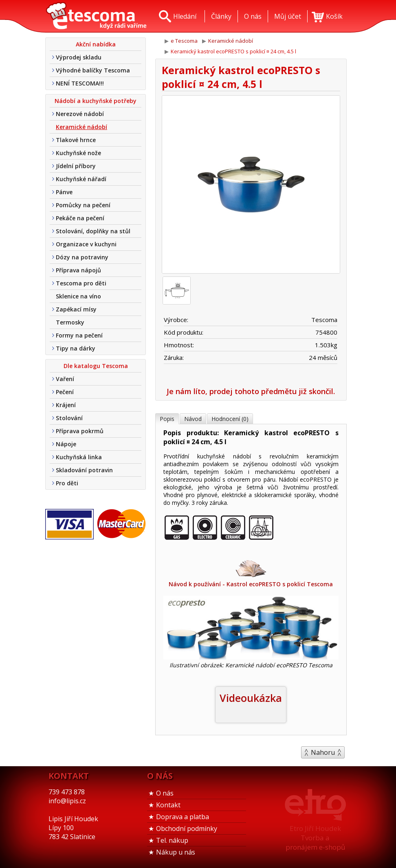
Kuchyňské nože (78, 153)
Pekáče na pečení (80, 218)
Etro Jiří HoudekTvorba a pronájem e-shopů (315, 838)
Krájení (66, 405)
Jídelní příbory (76, 166)
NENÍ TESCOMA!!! (80, 83)
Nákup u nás (176, 852)
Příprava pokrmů (80, 431)
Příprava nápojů (78, 270)
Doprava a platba (183, 817)
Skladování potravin (84, 470)
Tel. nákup (172, 840)
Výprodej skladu (79, 57)
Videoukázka (251, 698)
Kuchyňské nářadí (81, 179)
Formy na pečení (79, 335)
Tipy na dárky (76, 348)
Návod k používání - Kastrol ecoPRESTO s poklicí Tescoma (251, 573)
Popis (167, 419)
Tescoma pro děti (81, 283)
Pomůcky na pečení (83, 205)
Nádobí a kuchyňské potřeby (96, 101)
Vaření (65, 379)
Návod (193, 419)
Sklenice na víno (78, 296)
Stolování (69, 418)
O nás (165, 793)
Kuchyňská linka (79, 457)
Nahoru (323, 752)
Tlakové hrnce (76, 140)
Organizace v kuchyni (86, 244)
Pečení (65, 392)
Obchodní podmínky (187, 829)
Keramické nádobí (81, 127)
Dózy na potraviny (82, 257)
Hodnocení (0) (230, 419)
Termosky (70, 322)
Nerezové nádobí (80, 114)
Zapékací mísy (76, 309)
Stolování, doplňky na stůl (93, 231)
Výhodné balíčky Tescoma (93, 70)
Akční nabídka (96, 44)
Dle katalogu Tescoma (96, 366)
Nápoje (66, 444)
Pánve (64, 192)
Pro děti (67, 483)
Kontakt (168, 805)
